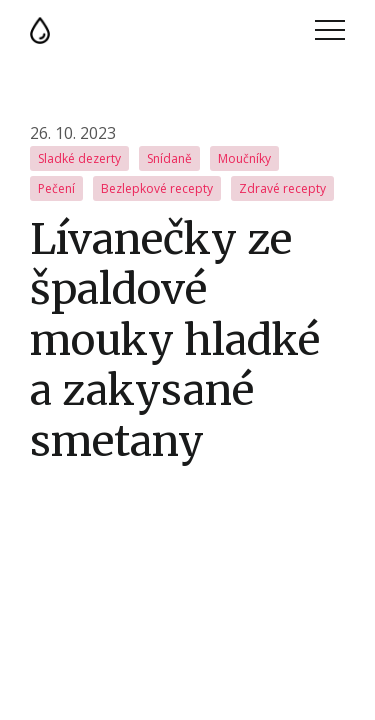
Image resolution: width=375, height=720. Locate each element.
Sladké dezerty (79, 158)
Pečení (56, 188)
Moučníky (244, 158)
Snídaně (169, 158)
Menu (330, 30)
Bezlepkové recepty (157, 188)
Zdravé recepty (282, 188)
